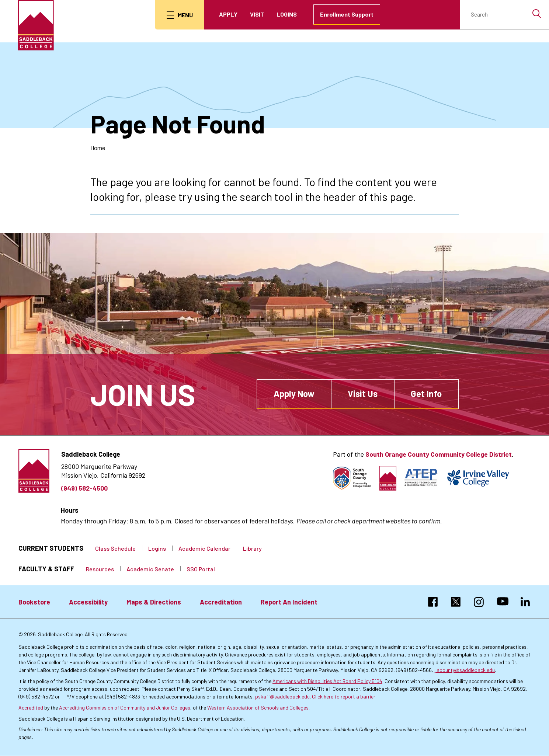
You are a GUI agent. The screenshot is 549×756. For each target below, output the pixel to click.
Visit (258, 14)
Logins (288, 14)
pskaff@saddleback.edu (282, 696)
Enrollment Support (348, 14)
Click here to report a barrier (344, 696)
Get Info (426, 393)
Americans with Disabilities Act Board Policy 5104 (327, 681)
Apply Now (294, 393)
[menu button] (180, 15)
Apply (229, 14)
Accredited (31, 708)
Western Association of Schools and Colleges (258, 708)
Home (98, 148)
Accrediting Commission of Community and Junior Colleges (125, 708)
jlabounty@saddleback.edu (465, 670)
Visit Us (363, 393)
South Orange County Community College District (438, 454)
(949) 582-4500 (84, 488)
